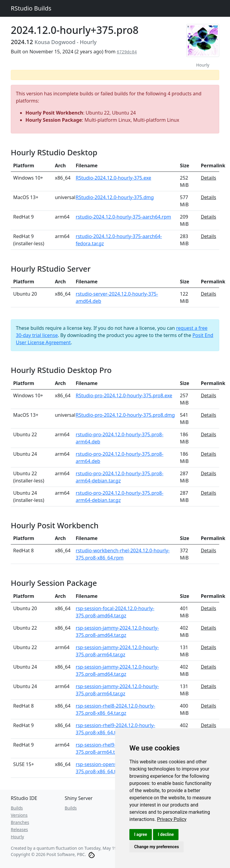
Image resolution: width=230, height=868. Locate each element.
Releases (19, 829)
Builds (17, 808)
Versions (19, 815)
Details (208, 178)
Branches (20, 822)
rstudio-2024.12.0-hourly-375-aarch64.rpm (123, 217)
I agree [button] (141, 834)
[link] (172, 819)
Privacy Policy (172, 819)
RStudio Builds (31, 8)
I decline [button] (166, 834)
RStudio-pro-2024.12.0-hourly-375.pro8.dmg (125, 415)
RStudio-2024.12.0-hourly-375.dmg (115, 197)
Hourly (17, 837)
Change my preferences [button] (156, 847)
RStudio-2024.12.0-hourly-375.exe (114, 178)
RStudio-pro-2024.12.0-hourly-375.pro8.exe (124, 395)
